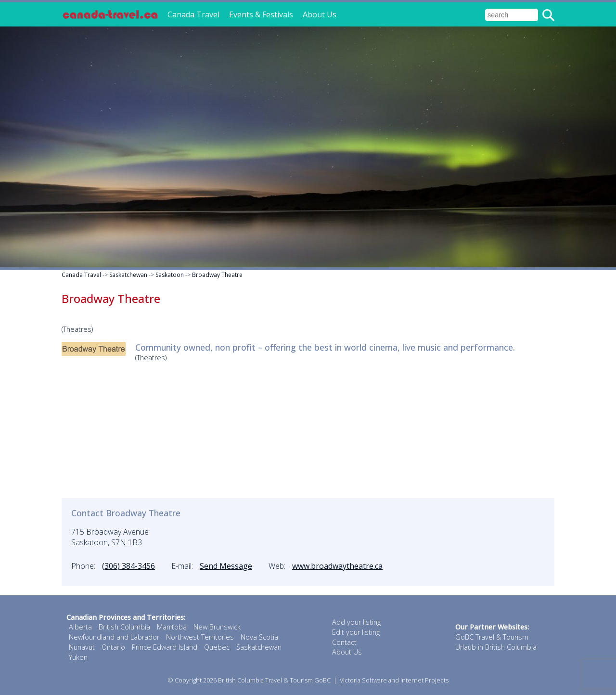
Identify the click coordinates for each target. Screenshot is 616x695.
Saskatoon (170, 275)
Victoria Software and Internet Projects (394, 680)
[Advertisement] (308, 431)
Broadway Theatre (217, 275)
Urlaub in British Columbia (496, 647)
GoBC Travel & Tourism (492, 637)
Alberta (80, 627)
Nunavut (82, 647)
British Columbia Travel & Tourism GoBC (274, 680)
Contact (344, 642)
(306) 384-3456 (128, 566)
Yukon (78, 657)
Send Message (226, 566)
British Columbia (124, 627)
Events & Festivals (261, 14)
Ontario (113, 647)
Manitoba (172, 627)
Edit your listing (356, 632)
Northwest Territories (200, 637)
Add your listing (356, 622)
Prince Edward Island (165, 647)
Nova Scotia (259, 637)
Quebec (217, 647)
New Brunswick (217, 627)
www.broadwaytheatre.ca (337, 566)
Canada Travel (193, 14)
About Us (320, 14)
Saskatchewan (128, 275)
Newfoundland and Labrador (114, 637)
